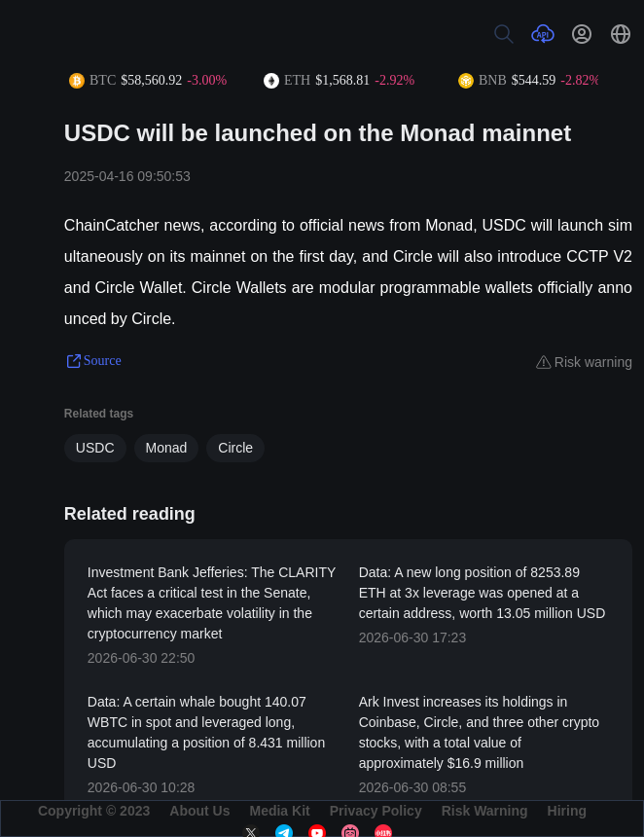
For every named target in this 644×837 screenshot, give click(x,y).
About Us (199, 811)
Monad (167, 448)
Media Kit (279, 811)
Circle (235, 448)
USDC (95, 448)
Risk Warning (485, 811)
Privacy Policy (376, 811)
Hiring (567, 811)
